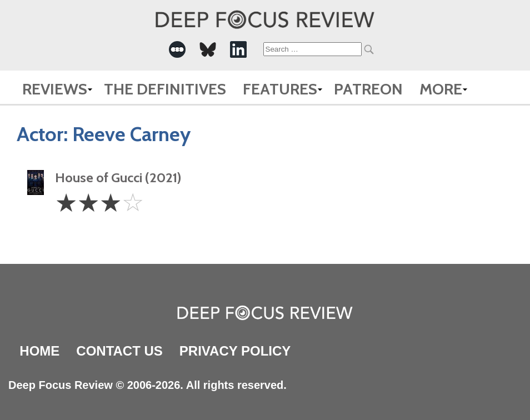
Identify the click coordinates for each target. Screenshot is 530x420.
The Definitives (165, 89)
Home (39, 351)
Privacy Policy (235, 351)
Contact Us (119, 351)
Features (280, 89)
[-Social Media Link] (177, 49)
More (441, 89)
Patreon (368, 89)
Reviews (55, 89)
